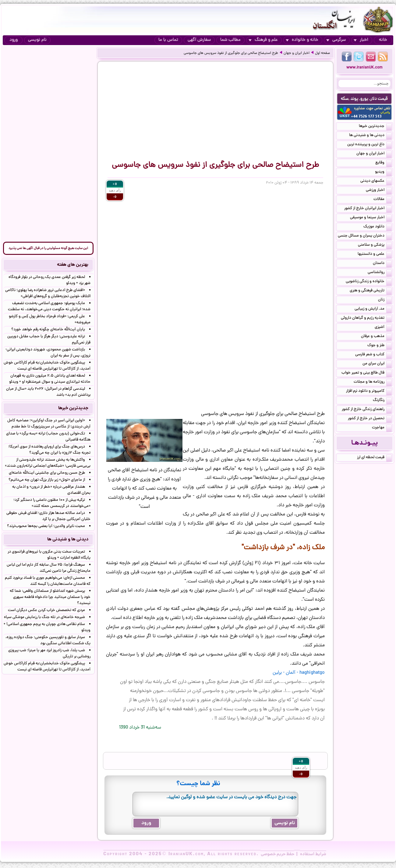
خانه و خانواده (302, 40)
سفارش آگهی (199, 40)
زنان (385, 300)
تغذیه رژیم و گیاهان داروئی (366, 318)
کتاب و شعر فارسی (373, 355)
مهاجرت (382, 428)
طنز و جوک (380, 346)
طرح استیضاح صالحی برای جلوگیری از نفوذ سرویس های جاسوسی (231, 53)
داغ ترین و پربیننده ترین (369, 145)
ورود (14, 40)
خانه (383, 40)
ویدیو (383, 172)
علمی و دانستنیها (375, 255)
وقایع (384, 163)
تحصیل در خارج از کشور (370, 419)
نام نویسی (37, 40)
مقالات (383, 200)
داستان (382, 264)
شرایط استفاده (313, 854)
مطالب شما (230, 40)
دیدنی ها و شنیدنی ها (370, 136)
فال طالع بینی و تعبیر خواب (367, 373)
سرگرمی (336, 40)
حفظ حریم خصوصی (278, 854)
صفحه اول (322, 53)
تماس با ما (168, 40)
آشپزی (383, 328)
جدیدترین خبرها (375, 127)
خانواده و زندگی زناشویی (369, 282)
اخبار (361, 40)
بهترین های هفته (73, 265)
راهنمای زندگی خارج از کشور (367, 410)
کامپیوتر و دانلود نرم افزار (369, 392)
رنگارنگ (382, 401)
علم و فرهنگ (263, 40)
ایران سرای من (377, 364)
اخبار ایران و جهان (297, 53)
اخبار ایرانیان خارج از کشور (368, 209)
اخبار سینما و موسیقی (371, 218)
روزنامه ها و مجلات (373, 382)
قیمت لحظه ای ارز (374, 458)
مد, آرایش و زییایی (373, 309)
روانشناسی (380, 273)
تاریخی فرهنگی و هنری (371, 291)
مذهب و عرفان (376, 337)
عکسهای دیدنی (376, 181)
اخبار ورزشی (379, 191)
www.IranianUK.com (364, 68)
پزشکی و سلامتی (375, 245)
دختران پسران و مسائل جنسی (365, 236)
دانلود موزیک (378, 227)
